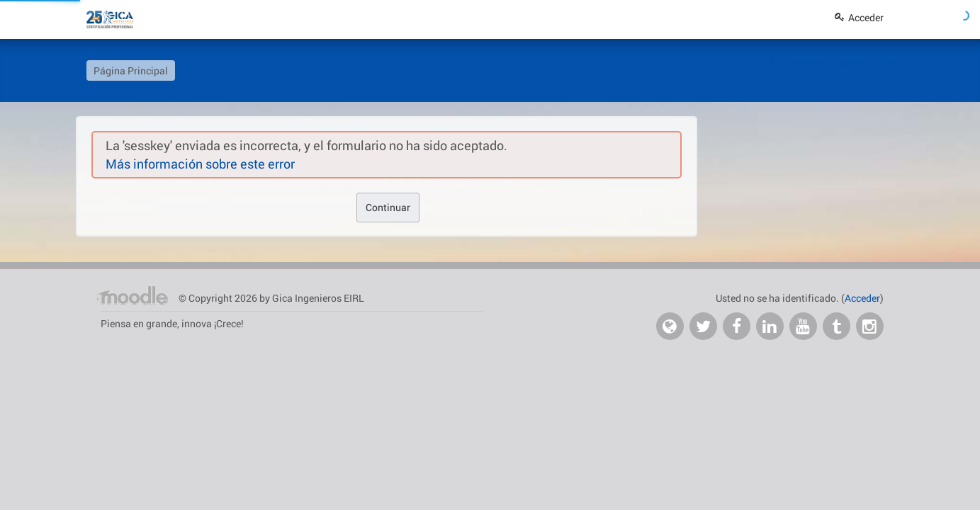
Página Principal (131, 70)
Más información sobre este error (200, 164)
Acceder (859, 17)
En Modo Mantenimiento (832, 62)
